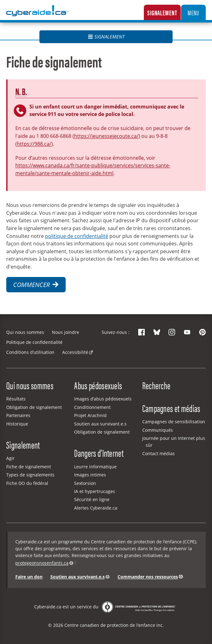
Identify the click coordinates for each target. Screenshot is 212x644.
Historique (17, 424)
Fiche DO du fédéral (27, 483)
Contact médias (159, 453)
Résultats (16, 399)
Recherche (156, 385)
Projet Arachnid (90, 415)
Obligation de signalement (34, 407)
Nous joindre (66, 332)
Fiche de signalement (29, 467)
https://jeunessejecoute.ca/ (106, 136)
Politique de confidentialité (34, 342)
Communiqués (158, 430)
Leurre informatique (95, 467)
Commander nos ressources (148, 577)
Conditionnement (92, 407)
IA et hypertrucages (95, 491)
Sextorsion (85, 483)
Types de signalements (30, 475)
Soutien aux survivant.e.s (100, 424)
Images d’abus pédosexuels (103, 399)
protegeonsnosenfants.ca (42, 563)
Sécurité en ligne (92, 499)
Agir (10, 458)
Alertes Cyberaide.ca (96, 508)
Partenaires (18, 415)
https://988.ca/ (34, 144)
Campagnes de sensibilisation (174, 422)
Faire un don (29, 577)
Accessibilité (75, 352)
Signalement (162, 12)
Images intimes (90, 475)
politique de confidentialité (77, 236)
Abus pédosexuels (98, 385)
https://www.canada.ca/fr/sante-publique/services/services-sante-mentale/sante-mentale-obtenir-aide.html (93, 169)
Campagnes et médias (171, 408)
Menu (193, 12)
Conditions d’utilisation (30, 352)
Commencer (36, 285)
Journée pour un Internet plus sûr (174, 442)
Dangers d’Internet (99, 453)
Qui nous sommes (25, 332)
